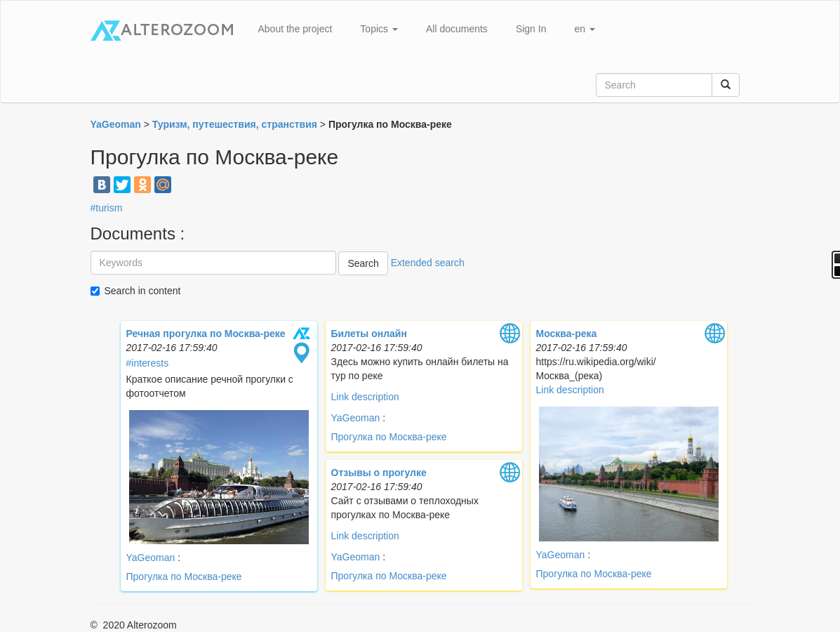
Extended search (428, 263)
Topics (379, 29)
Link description (365, 397)
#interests (148, 363)
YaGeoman (152, 558)
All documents (457, 29)
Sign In (531, 29)
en (584, 29)
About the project (295, 29)
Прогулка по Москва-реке (184, 577)
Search (363, 263)
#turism (107, 208)
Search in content (143, 291)
